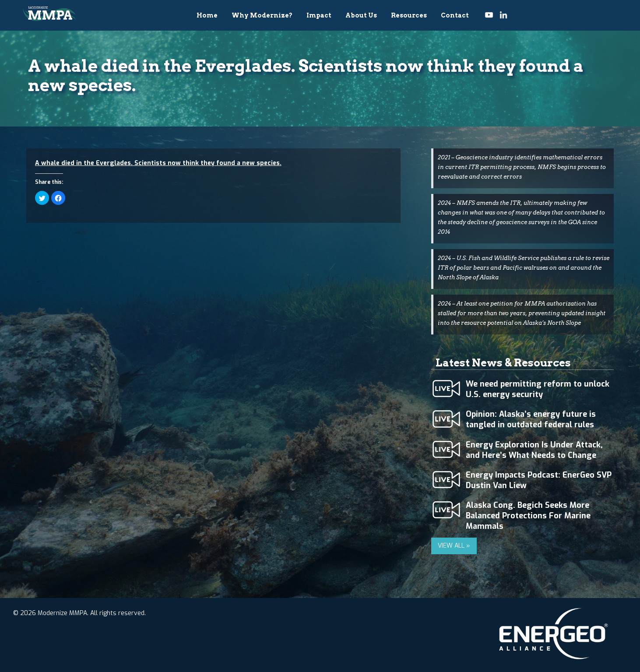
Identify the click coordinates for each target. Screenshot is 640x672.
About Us (361, 15)
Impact (319, 15)
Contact (455, 15)
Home (207, 15)
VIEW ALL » (454, 546)
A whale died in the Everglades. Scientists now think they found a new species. (158, 163)
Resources (409, 15)
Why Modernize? (262, 15)
